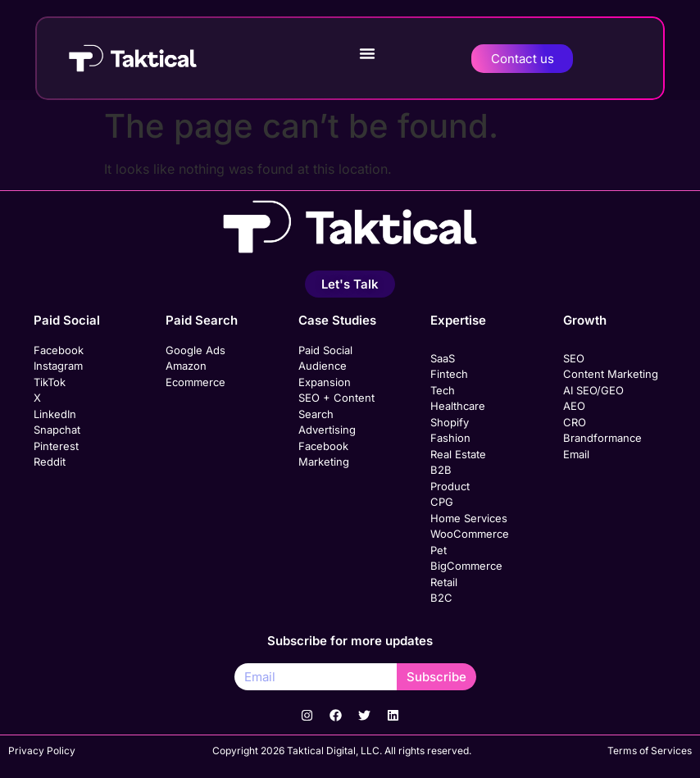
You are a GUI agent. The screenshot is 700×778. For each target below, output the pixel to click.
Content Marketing (611, 374)
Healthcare (458, 406)
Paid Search (202, 320)
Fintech (449, 374)
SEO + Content (336, 398)
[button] (367, 53)
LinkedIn (55, 414)
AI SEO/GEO (593, 390)
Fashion (450, 438)
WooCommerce (470, 534)
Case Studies (337, 320)
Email (576, 454)
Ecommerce (195, 382)
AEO (574, 406)
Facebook (59, 350)
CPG (442, 502)
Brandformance (602, 438)
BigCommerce (466, 566)
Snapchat (57, 430)
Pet (439, 550)
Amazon (186, 366)
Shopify (450, 422)
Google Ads (195, 350)
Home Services (469, 518)
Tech (443, 390)
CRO (575, 422)
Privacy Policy (42, 751)
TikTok (50, 382)
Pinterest (56, 446)
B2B (441, 470)
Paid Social (67, 320)
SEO (574, 358)
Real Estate (458, 454)
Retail (444, 582)
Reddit (50, 462)
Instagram (58, 366)
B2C (441, 598)
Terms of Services (650, 751)
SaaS (443, 358)
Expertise (458, 320)
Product (450, 486)
